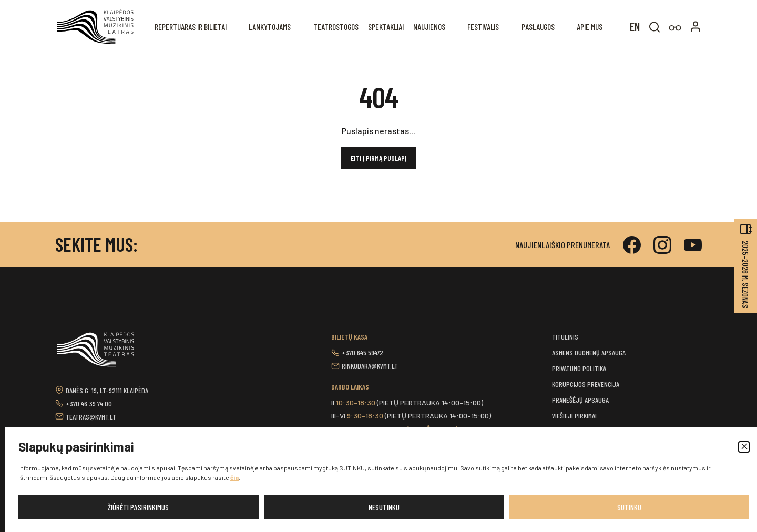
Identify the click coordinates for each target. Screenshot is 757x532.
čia (234, 477)
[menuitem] (635, 26)
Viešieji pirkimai (574, 416)
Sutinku (629, 507)
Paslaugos (539, 26)
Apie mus (590, 26)
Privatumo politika (579, 368)
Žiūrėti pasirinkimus (138, 507)
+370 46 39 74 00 (89, 403)
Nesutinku (384, 507)
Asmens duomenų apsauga (589, 352)
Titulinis (565, 337)
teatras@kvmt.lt (91, 417)
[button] (744, 447)
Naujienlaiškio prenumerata (562, 245)
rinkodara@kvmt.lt (370, 366)
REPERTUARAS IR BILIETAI (197, 26)
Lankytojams (275, 26)
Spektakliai (390, 26)
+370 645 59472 (362, 352)
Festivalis (485, 26)
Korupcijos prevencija (586, 384)
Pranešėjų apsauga (580, 400)
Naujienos (432, 26)
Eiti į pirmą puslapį (378, 158)
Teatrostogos (340, 26)
